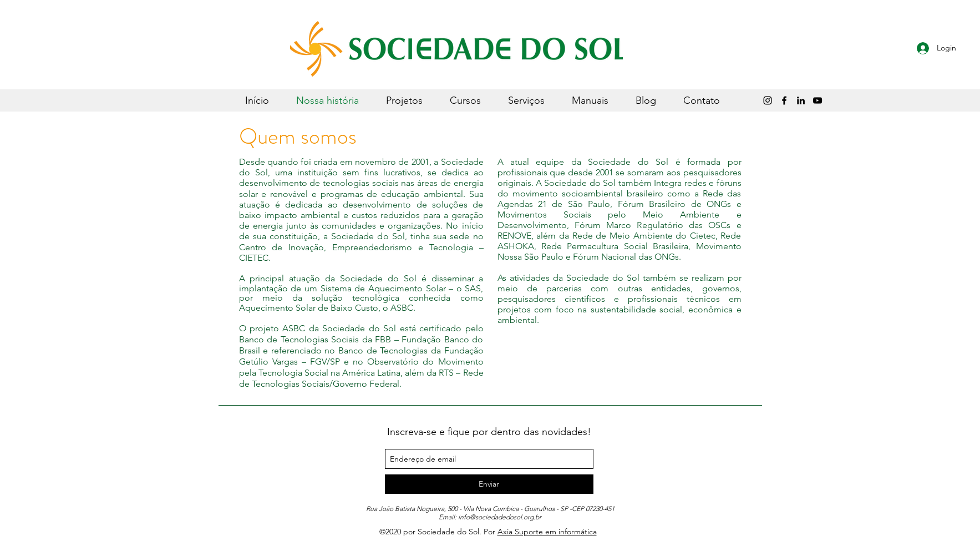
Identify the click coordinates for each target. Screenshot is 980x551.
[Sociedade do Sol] (817, 100)
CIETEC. (255, 258)
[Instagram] (768, 100)
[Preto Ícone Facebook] (784, 100)
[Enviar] (489, 484)
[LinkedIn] (801, 100)
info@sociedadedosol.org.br (500, 517)
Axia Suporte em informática (547, 532)
